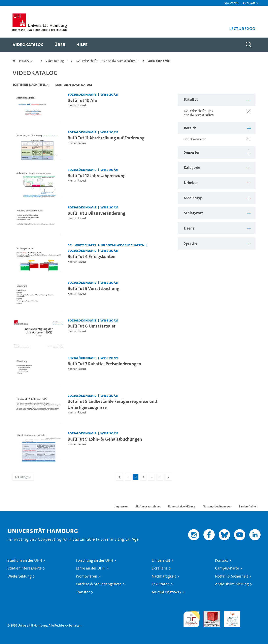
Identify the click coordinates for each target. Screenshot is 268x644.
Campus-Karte (227, 568)
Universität (161, 560)
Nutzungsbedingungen (217, 506)
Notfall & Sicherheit (232, 576)
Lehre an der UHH (91, 568)
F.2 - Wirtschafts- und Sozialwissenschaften (106, 61)
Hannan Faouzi (77, 105)
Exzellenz (160, 568)
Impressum (122, 506)
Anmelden (231, 3)
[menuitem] (28, 45)
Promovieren (87, 576)
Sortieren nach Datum (74, 85)
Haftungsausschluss (148, 506)
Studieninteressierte (25, 568)
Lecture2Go (26, 61)
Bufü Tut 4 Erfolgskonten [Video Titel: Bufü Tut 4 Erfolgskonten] (92, 256)
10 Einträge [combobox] (23, 477)
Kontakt (222, 560)
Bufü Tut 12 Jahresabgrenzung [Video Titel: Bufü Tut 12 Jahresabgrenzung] (97, 176)
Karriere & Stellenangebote (99, 584)
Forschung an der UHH (94, 560)
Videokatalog (55, 61)
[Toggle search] (248, 45)
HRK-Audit (231, 613)
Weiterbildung (20, 576)
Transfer (83, 592)
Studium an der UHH (25, 560)
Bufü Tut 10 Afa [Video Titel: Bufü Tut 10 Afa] (82, 100)
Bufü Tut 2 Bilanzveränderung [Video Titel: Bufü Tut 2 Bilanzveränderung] (96, 213)
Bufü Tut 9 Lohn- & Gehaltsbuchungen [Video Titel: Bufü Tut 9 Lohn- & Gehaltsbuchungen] (105, 439)
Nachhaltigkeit (164, 576)
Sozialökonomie (159, 61)
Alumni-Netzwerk (166, 592)
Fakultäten (161, 584)
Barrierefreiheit (248, 506)
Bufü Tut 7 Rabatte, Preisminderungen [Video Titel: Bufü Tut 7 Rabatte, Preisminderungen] (104, 364)
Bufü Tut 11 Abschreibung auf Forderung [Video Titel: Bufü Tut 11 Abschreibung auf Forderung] (106, 138)
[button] (248, 3)
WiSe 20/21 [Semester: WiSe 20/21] (109, 94)
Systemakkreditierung (252, 613)
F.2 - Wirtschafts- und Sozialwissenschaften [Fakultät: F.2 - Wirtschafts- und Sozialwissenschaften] (106, 245)
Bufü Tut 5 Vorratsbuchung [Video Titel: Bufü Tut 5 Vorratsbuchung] (93, 288)
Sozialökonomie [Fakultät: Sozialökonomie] (82, 94)
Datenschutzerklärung (182, 506)
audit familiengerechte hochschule (191, 618)
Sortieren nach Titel (29, 85)
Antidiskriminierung (232, 584)
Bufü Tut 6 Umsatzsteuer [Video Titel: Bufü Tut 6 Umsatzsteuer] (92, 326)
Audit (207, 613)
